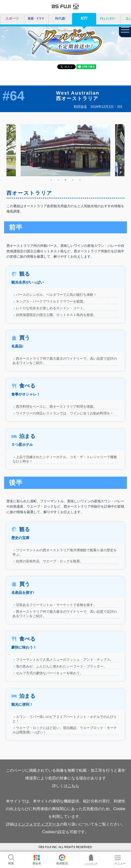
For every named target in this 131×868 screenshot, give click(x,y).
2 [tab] (58, 180)
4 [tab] (73, 180)
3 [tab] (66, 180)
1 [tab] (51, 180)
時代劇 (60, 18)
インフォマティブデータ (39, 824)
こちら (73, 786)
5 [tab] (80, 180)
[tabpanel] (65, 150)
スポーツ (12, 18)
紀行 (84, 18)
